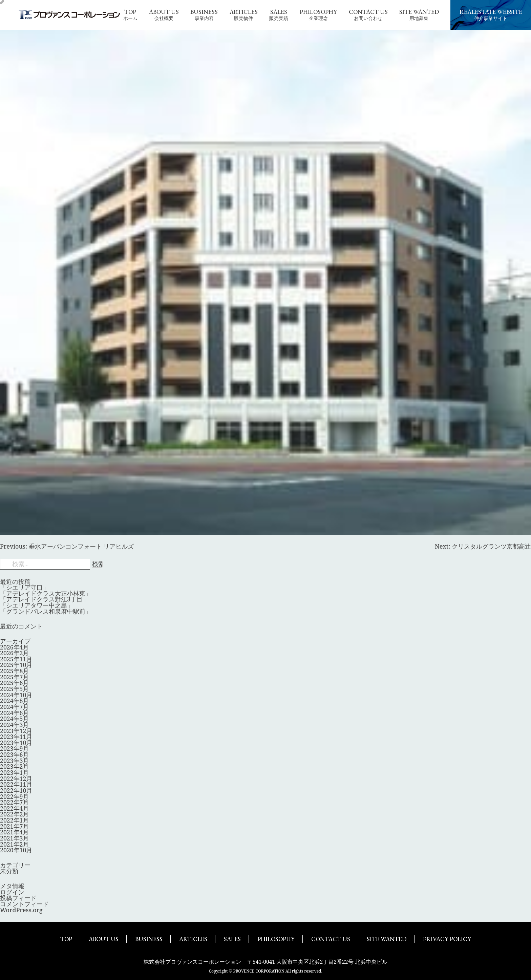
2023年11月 (16, 737)
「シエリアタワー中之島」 (37, 605)
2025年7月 (14, 677)
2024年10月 (16, 695)
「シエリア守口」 (24, 587)
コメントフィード (24, 904)
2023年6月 (14, 754)
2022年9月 (14, 796)
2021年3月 (14, 838)
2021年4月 (14, 832)
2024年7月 (14, 707)
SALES (232, 939)
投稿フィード (18, 898)
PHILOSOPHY (276, 939)
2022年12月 (16, 779)
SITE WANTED (387, 939)
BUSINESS (149, 939)
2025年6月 (14, 683)
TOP (66, 939)
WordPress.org (21, 910)
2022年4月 (14, 808)
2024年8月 (14, 701)
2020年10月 (16, 850)
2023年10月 (16, 743)
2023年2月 (14, 766)
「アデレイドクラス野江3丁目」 (44, 599)
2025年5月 (14, 689)
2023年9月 (14, 748)
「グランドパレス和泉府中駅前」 (46, 611)
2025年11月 (16, 659)
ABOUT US (104, 939)
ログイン (12, 892)
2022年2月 (14, 814)
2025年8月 (14, 671)
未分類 (9, 871)
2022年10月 (16, 790)
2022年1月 (14, 820)
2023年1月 (14, 772)
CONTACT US (331, 939)
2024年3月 (14, 725)
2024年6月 (14, 713)
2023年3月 (14, 761)
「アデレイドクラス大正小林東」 (46, 593)
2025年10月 (16, 665)
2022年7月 (14, 802)
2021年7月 (14, 826)
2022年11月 (16, 784)
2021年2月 (14, 844)
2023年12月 (16, 731)
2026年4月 (14, 647)
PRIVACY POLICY (447, 939)
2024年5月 (14, 719)
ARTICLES (193, 939)
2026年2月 (14, 653)
